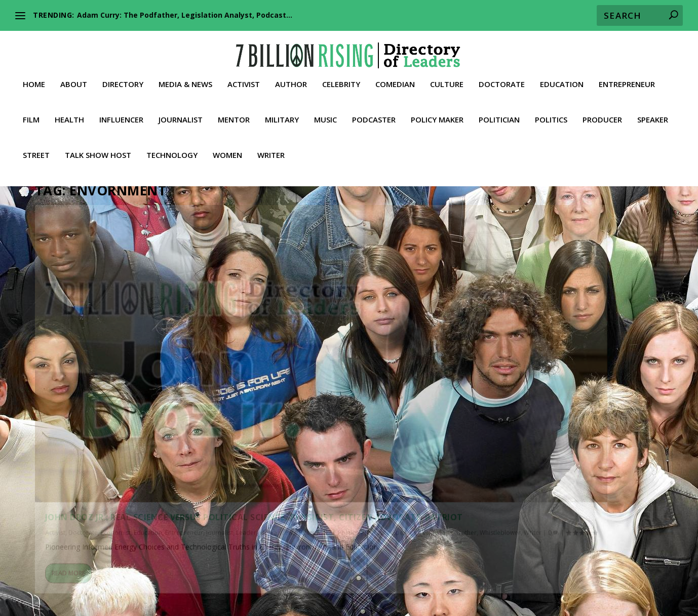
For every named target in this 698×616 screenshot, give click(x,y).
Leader (85, 405)
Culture (447, 81)
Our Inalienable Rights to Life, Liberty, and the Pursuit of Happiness (481, 556)
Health (69, 117)
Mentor (234, 117)
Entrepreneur (627, 81)
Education (562, 81)
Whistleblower (184, 415)
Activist (244, 81)
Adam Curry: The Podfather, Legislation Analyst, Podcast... (185, 15)
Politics (551, 117)
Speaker (653, 117)
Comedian (395, 81)
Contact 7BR (416, 593)
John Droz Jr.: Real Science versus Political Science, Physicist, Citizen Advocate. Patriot (130, 368)
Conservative (293, 569)
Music (325, 117)
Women (227, 152)
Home (34, 81)
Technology (172, 152)
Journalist (181, 117)
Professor (59, 415)
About (74, 81)
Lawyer (218, 581)
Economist (116, 394)
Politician (499, 117)
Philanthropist (414, 581)
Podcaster (374, 117)
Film (31, 117)
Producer (602, 117)
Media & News (185, 81)
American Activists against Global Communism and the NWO (193, 556)
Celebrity (341, 81)
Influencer (121, 117)
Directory (123, 81)
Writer (271, 152)
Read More (68, 490)
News (127, 405)
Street (36, 152)
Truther (150, 415)
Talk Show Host (98, 152)
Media (107, 405)
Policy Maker (437, 117)
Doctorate (502, 81)
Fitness (49, 581)
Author (291, 81)
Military (282, 117)
